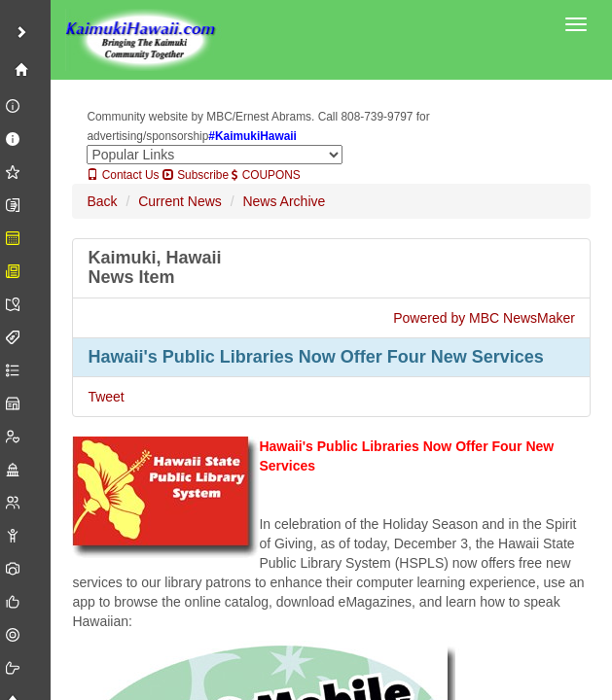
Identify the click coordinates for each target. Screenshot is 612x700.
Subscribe (196, 175)
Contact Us (123, 175)
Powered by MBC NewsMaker (484, 318)
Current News (180, 201)
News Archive (284, 201)
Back (102, 201)
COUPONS (266, 175)
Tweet (106, 397)
